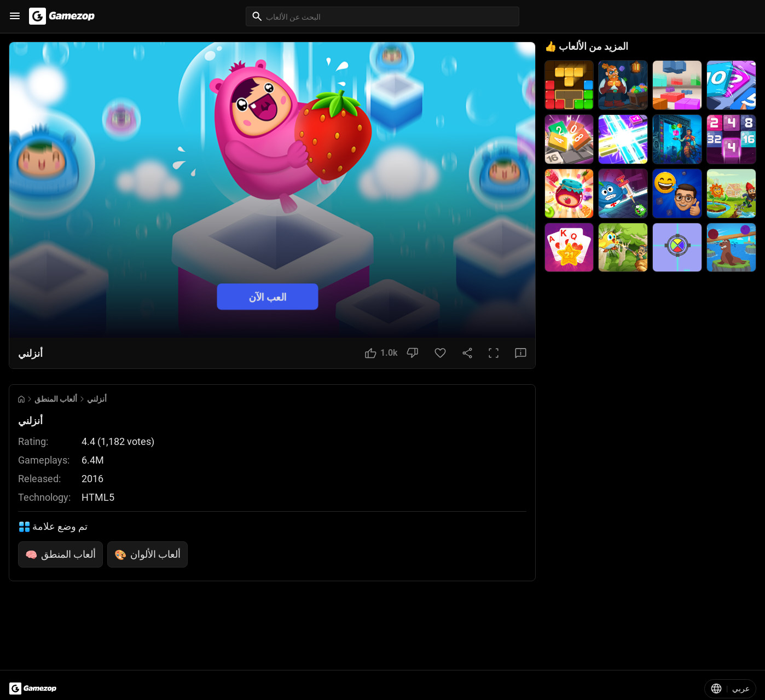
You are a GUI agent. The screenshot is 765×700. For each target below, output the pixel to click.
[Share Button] (467, 353)
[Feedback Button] (521, 353)
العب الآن (268, 297)
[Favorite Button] (440, 353)
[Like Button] (381, 353)
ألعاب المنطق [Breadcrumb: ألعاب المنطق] (56, 399)
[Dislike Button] (412, 353)
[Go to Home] (21, 399)
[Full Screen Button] (494, 353)
